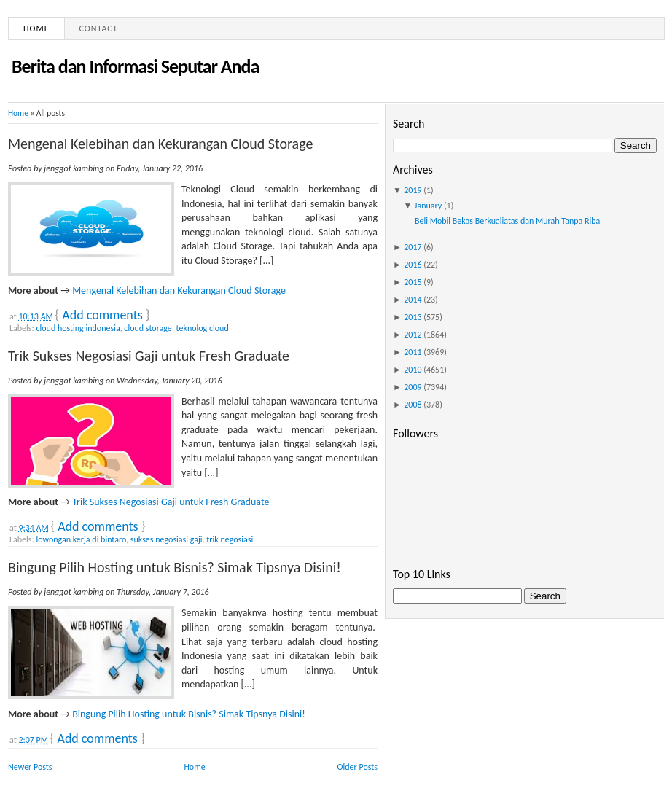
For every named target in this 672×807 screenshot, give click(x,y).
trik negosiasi (230, 539)
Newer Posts (30, 767)
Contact (99, 28)
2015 (413, 282)
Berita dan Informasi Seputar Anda (135, 66)
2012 (413, 335)
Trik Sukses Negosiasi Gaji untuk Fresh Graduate (149, 356)
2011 (413, 352)
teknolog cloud (203, 328)
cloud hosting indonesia (78, 328)
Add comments (102, 315)
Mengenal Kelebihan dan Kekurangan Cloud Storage (160, 144)
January (429, 206)
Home (36, 28)
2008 (413, 405)
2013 (413, 317)
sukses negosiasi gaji (167, 539)
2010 (413, 370)
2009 (413, 387)
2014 (413, 300)
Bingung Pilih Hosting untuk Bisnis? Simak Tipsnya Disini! (175, 567)
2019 (413, 190)
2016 (413, 265)
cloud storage (148, 328)
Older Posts (358, 767)
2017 (413, 247)
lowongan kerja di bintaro (81, 539)
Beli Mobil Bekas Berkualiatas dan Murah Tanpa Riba (507, 221)
